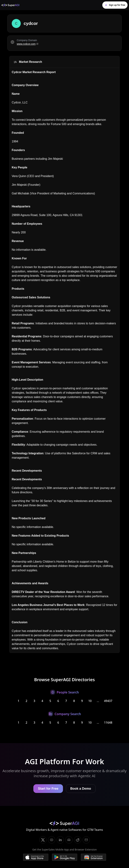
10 (90, 701)
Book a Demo (81, 789)
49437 (108, 701)
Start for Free (48, 789)
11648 (108, 723)
